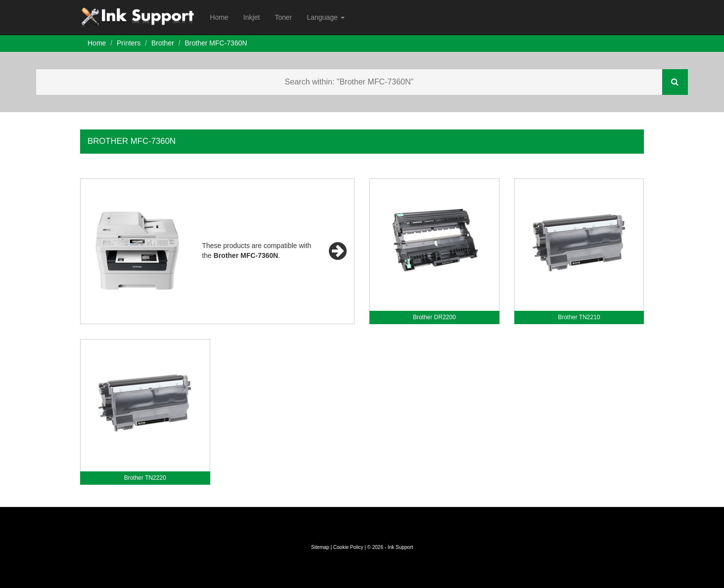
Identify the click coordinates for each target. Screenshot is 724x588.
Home (219, 17)
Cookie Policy (348, 547)
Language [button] (325, 17)
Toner (283, 17)
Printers (129, 43)
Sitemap (320, 547)
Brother (163, 43)
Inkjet (251, 17)
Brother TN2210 (579, 317)
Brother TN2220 (145, 478)
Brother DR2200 (434, 317)
